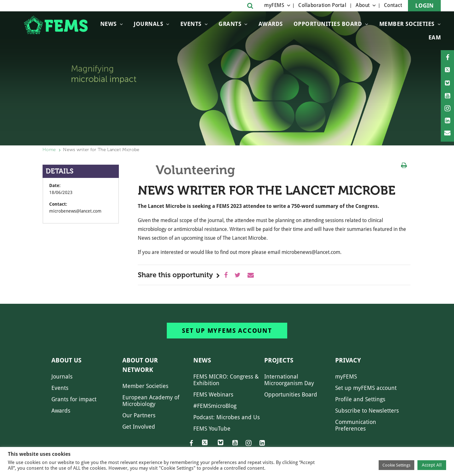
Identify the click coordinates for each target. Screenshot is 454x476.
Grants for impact (74, 399)
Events (191, 24)
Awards (271, 24)
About (363, 5)
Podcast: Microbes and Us (227, 417)
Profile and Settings (360, 399)
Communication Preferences (356, 425)
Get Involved (139, 427)
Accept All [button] (432, 465)
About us (66, 360)
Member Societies (407, 24)
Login (424, 6)
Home (49, 150)
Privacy (348, 360)
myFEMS (274, 5)
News (108, 24)
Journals (148, 24)
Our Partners (139, 415)
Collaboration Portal (322, 5)
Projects (279, 360)
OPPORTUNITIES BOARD (328, 24)
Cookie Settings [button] (396, 465)
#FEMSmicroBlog (215, 406)
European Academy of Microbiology (151, 401)
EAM (435, 37)
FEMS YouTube (212, 429)
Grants (230, 24)
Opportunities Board (291, 394)
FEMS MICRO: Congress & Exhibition (226, 380)
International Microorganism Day (289, 380)
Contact (393, 5)
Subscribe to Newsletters (367, 411)
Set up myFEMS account (227, 331)
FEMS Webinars (213, 394)
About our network (140, 365)
